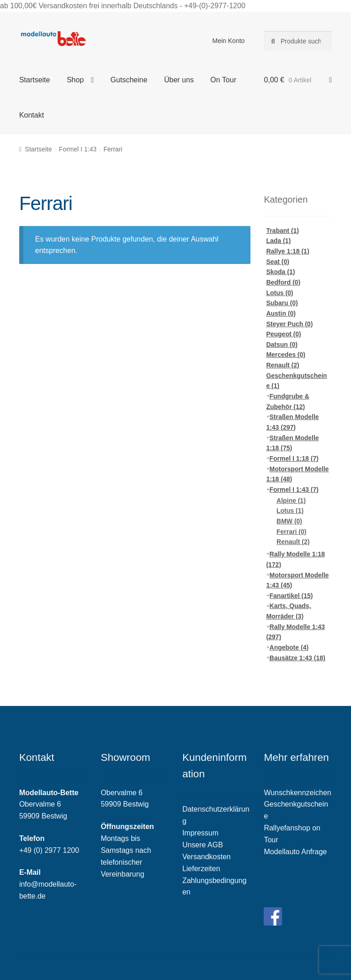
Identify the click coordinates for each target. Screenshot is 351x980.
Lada (278, 241)
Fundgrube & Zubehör (287, 401)
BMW (289, 521)
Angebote (289, 647)
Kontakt (32, 115)
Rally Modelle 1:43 (295, 632)
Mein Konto (229, 41)
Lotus (279, 293)
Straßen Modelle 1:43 (292, 422)
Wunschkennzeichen (297, 793)
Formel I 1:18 (294, 458)
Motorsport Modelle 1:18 (297, 474)
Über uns (179, 80)
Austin (281, 313)
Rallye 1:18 (287, 251)
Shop (75, 80)
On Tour (223, 80)
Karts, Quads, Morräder (288, 611)
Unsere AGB (203, 845)
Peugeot (283, 334)
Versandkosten (207, 857)
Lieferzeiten (201, 869)
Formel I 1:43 (78, 149)
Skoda (280, 272)
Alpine (291, 501)
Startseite (35, 80)
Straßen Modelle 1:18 (292, 443)
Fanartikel (291, 596)
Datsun (282, 345)
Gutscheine (129, 80)
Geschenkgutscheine (296, 381)
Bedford (283, 282)
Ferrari (291, 532)
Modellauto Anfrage (295, 852)
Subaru (282, 303)
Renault (282, 365)
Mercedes (286, 355)
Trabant (282, 231)
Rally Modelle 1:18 (295, 559)
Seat (278, 262)
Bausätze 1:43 (298, 658)
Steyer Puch (289, 324)
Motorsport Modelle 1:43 (297, 580)
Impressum (200, 833)
